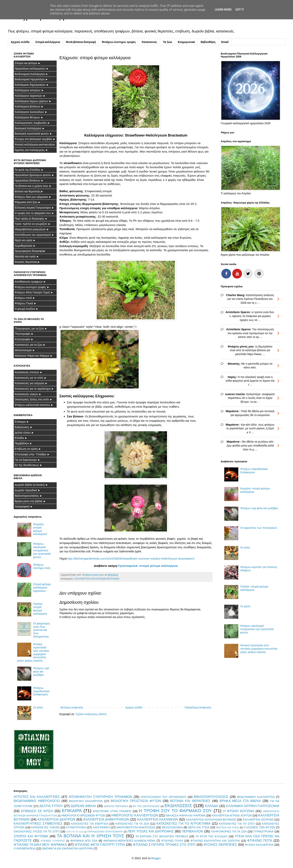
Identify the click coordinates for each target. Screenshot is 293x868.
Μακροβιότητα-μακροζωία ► (32, 229)
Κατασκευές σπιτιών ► (29, 372)
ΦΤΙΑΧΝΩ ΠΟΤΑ (260, 841)
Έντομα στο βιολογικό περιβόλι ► (35, 139)
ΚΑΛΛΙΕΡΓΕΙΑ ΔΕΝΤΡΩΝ (56, 819)
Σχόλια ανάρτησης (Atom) (91, 714)
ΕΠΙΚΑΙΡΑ (72, 811)
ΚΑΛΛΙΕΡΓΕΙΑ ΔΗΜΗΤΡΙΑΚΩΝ (106, 819)
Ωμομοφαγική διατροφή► (30, 251)
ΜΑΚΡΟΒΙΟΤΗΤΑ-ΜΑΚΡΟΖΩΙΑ (136, 827)
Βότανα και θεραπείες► (29, 191)
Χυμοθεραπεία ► (25, 246)
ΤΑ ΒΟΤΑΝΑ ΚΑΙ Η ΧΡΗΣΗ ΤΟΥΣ (91, 836)
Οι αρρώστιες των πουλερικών (259, 528)
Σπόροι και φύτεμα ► (28, 63)
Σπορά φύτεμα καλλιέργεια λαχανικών (42, 588)
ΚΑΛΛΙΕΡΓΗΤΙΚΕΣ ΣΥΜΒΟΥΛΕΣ (38, 824)
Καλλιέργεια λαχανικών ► (30, 96)
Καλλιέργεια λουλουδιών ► (31, 112)
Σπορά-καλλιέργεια (48, 42)
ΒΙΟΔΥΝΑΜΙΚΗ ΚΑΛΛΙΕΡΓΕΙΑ (256, 797)
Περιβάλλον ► (23, 443)
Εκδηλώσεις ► (24, 427)
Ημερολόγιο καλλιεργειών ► (32, 69)
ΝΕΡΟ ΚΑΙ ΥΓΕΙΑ (199, 827)
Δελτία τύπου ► (24, 433)
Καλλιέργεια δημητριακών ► (32, 85)
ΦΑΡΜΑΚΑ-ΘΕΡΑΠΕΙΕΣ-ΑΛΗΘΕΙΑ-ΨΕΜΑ (129, 841)
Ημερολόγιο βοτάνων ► (29, 180)
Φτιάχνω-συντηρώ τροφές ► (32, 287)
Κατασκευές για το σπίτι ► (31, 378)
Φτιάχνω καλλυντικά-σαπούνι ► (34, 405)
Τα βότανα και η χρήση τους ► (33, 186)
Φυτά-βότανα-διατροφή (81, 42)
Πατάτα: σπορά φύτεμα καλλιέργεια (40, 609)
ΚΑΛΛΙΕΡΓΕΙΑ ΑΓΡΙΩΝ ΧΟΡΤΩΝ (232, 815)
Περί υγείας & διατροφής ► (31, 219)
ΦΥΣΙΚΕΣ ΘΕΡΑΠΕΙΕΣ (220, 845)
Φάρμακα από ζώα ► (28, 202)
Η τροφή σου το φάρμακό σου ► (34, 213)
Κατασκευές (150, 42)
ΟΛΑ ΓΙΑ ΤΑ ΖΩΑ (75, 832)
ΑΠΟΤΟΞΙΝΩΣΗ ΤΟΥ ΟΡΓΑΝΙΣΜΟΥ (164, 797)
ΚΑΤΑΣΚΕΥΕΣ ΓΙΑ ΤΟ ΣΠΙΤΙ (237, 824)
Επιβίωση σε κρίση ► (28, 449)
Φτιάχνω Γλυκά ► (26, 303)
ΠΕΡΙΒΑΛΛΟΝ (192, 831)
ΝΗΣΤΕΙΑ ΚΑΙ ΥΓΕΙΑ (227, 828)
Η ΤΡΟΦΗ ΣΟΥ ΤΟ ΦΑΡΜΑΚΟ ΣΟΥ (175, 811)
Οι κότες (38, 707)
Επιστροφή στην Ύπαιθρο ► (32, 454)
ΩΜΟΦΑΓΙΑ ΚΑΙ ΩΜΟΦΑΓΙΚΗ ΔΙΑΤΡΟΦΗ (67, 848)
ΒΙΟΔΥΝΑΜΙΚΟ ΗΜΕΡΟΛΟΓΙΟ (37, 801)
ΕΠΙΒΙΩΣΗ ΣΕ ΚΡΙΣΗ (37, 811)
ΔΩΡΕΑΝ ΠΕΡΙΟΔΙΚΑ (116, 806)
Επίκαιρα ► (22, 422)
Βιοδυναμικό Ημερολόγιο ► (31, 79)
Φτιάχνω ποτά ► (25, 298)
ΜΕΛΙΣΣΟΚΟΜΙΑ (172, 827)
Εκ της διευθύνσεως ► (29, 465)
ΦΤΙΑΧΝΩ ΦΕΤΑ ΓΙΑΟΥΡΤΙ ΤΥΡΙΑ (100, 845)
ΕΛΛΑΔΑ (212, 806)
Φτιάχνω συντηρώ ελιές (42, 566)
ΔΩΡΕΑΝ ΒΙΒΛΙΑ (83, 806)
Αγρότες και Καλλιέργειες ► (31, 150)
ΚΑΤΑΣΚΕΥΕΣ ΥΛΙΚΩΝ (45, 827)
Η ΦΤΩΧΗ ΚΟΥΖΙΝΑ (239, 811)
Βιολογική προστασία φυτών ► (33, 134)
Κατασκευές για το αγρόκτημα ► (34, 389)
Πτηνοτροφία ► (24, 334)
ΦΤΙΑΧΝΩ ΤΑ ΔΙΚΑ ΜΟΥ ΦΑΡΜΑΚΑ (40, 845)
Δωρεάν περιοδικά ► (28, 490)
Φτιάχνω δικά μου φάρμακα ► (33, 197)
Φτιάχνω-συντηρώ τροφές (119, 42)
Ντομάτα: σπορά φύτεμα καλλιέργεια (40, 529)
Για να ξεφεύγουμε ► (27, 460)
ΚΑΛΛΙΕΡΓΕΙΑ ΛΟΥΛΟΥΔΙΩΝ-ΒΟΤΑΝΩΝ (97, 579)
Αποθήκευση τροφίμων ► (30, 282)
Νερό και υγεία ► (25, 240)
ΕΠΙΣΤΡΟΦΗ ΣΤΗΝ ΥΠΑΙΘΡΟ (112, 811)
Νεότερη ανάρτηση (72, 707)
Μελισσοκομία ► (25, 350)
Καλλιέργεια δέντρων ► (29, 117)
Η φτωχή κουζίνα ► (27, 309)
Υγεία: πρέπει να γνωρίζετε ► (33, 224)
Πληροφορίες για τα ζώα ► (31, 329)
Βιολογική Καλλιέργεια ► (30, 128)
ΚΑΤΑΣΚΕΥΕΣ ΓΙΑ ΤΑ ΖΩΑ (132, 824)
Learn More (223, 10)
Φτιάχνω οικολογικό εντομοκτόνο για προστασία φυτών (42, 550)
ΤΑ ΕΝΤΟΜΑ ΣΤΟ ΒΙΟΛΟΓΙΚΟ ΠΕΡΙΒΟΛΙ (162, 836)
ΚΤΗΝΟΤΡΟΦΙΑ (76, 827)
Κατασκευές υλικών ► (28, 394)
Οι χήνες (245, 606)
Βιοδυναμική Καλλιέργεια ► (31, 74)
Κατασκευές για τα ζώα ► (30, 345)
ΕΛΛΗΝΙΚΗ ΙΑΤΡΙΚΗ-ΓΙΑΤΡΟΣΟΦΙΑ (253, 806)
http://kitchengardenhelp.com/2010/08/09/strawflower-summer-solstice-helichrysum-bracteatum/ (131, 559)
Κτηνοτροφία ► (24, 339)
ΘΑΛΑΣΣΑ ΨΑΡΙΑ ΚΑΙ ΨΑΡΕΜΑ (185, 815)
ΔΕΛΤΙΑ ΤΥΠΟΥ (51, 806)
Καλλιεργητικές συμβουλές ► (32, 123)
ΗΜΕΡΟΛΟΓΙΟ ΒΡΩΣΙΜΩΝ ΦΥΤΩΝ (83, 815)
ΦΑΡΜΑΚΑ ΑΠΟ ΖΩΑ (84, 841)
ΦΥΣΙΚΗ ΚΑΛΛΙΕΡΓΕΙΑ (259, 845)
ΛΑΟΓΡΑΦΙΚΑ (101, 827)
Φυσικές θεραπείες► (27, 262)
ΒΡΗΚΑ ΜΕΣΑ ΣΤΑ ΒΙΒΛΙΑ (240, 801)
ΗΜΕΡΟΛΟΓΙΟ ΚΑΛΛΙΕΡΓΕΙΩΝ (135, 815)
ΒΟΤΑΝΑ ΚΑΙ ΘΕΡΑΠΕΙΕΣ (190, 801)
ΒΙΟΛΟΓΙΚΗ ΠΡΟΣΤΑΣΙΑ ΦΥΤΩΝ (136, 801)
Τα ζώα (167, 42)
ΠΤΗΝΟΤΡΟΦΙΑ (263, 831)
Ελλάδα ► (21, 438)
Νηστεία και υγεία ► (27, 256)
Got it (240, 10)
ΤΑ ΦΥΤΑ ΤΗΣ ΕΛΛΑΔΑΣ (211, 836)
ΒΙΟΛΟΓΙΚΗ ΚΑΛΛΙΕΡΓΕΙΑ (86, 801)
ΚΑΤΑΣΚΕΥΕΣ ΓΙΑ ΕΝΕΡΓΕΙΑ (90, 824)
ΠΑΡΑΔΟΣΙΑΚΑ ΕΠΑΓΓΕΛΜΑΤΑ (105, 832)
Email (225, 42)
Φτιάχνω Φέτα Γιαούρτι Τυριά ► (34, 292)
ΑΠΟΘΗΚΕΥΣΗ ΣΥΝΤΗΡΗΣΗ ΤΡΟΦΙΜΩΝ (100, 797)
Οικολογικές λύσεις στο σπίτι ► (33, 399)
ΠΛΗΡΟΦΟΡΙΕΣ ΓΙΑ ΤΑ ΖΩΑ (229, 831)
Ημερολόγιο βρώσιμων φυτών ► (34, 175)
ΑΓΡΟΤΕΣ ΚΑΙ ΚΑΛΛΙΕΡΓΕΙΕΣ (37, 797)
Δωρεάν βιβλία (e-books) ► (31, 485)
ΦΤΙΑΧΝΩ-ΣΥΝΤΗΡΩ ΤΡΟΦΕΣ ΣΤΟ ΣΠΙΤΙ (164, 845)
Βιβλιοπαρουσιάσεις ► (29, 496)
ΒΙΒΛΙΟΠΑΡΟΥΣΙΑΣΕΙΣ (211, 797)
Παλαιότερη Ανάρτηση (198, 707)
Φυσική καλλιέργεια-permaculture (35, 145)
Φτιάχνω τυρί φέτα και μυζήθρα (41, 672)
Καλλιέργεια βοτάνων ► (29, 106)
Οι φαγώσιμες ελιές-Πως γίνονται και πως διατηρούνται (42, 630)
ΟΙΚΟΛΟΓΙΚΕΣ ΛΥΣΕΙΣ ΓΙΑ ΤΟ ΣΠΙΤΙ (37, 831)
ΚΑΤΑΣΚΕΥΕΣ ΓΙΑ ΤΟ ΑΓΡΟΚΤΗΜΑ (184, 824)
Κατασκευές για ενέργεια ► (31, 383)
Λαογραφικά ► (24, 506)
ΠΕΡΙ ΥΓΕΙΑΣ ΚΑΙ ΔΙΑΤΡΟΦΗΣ (151, 831)
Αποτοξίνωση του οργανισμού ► (34, 235)
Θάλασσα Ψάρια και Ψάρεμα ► (34, 356)
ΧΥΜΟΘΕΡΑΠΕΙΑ (25, 848)
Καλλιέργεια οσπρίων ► (29, 90)
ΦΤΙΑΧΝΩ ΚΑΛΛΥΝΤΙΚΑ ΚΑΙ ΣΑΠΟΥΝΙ (215, 841)
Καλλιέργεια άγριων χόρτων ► (33, 101)
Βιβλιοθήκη (208, 42)
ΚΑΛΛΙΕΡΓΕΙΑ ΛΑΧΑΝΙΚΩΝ (158, 819)
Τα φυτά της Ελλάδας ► (29, 170)
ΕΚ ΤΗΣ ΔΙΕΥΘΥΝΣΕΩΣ (146, 806)
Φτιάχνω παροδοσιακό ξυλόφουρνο (41, 691)
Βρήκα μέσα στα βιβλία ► (30, 501)
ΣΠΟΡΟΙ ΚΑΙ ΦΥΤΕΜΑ (31, 836)
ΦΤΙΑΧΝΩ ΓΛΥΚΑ (172, 841)
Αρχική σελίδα (20, 42)
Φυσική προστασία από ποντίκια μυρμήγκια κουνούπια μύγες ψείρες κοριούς (259, 649)
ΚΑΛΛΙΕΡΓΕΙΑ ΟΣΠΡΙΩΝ (258, 820)
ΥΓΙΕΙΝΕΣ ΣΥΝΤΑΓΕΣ (53, 841)
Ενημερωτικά (186, 42)
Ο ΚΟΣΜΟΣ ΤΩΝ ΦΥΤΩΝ (259, 827)
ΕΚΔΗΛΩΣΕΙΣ (178, 806)
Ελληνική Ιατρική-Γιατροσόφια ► (34, 208)
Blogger (156, 858)
